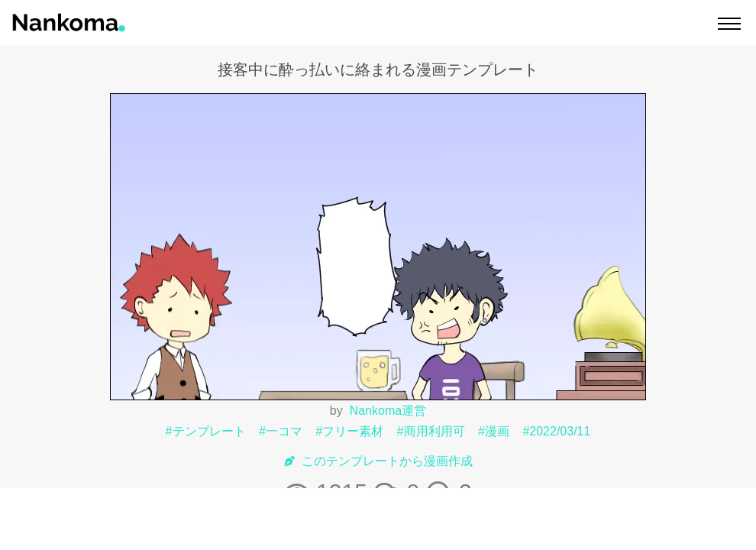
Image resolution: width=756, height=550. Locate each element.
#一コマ (281, 431)
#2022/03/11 (556, 431)
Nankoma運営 (388, 411)
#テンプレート (206, 431)
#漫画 (494, 431)
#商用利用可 (431, 431)
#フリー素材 (349, 431)
